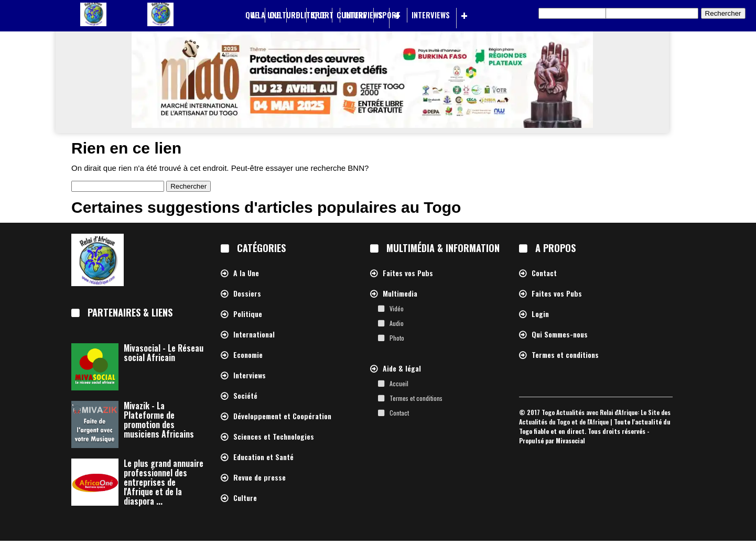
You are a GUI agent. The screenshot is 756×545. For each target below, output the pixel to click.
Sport (389, 15)
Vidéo (397, 308)
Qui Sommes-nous (560, 335)
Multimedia (400, 294)
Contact (399, 413)
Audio (397, 323)
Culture (352, 15)
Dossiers (247, 294)
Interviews (431, 15)
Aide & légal (402, 369)
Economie (248, 355)
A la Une (266, 15)
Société (245, 396)
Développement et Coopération (282, 416)
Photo (397, 338)
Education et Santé (263, 457)
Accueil (399, 383)
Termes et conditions (416, 398)
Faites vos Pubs (408, 273)
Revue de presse (260, 478)
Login (540, 314)
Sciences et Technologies (274, 437)
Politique (308, 15)
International (254, 335)
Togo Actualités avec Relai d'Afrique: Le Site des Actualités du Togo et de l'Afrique (595, 417)
